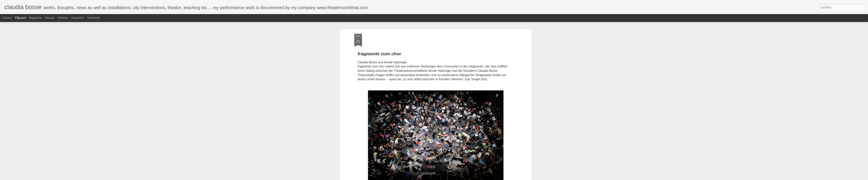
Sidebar (63, 18)
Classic (7, 18)
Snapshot (78, 18)
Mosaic (50, 18)
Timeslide (93, 18)
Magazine (35, 18)
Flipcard (20, 18)
